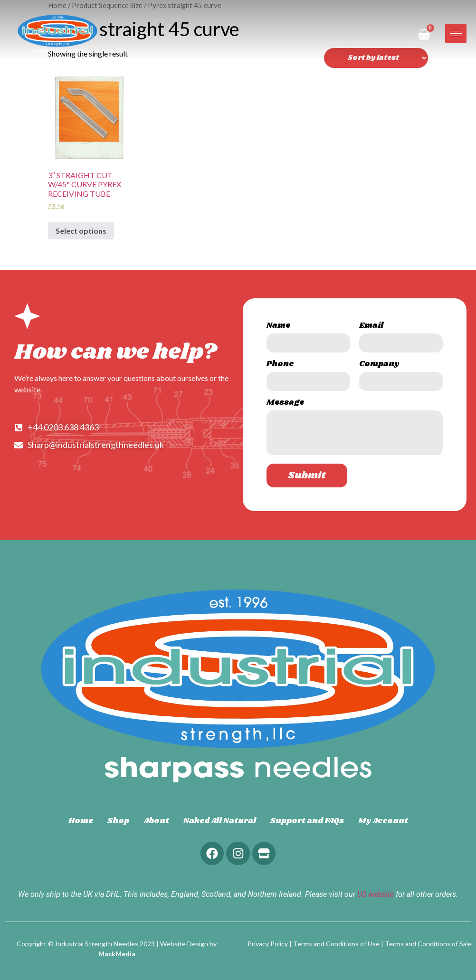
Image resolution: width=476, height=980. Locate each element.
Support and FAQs (307, 821)
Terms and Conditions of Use (336, 944)
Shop (118, 821)
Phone (280, 365)
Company (379, 365)
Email (371, 327)
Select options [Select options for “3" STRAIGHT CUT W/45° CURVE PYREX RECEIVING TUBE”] (81, 231)
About (156, 821)
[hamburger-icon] (456, 33)
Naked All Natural (220, 821)
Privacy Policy (268, 944)
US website (376, 895)
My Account (383, 821)
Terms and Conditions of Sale (428, 944)
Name (278, 327)
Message (285, 404)
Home (81, 821)
